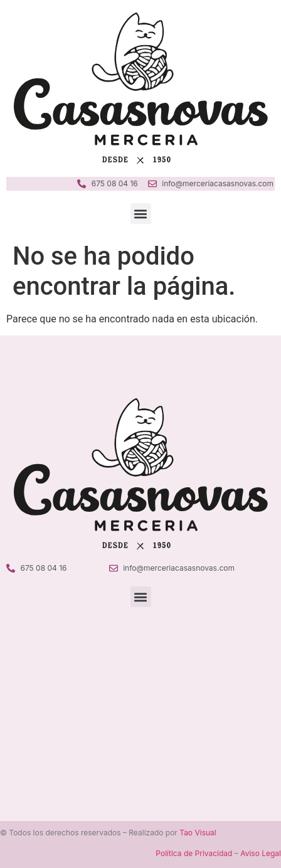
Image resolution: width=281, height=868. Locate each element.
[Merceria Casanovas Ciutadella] (140, 695)
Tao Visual (198, 833)
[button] (141, 214)
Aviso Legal (261, 853)
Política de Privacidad (194, 853)
